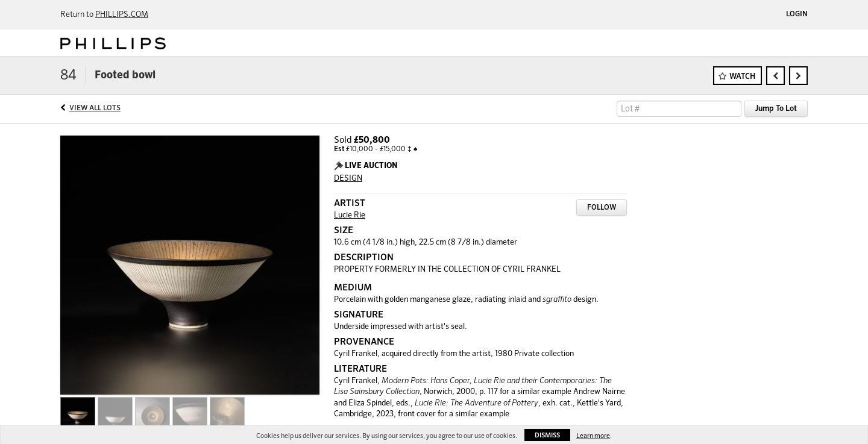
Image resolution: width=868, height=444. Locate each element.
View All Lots (95, 108)
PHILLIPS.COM (122, 15)
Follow (602, 208)
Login (797, 14)
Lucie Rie (350, 215)
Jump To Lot (776, 109)
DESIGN (348, 179)
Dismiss (547, 435)
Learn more (593, 436)
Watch (742, 77)
